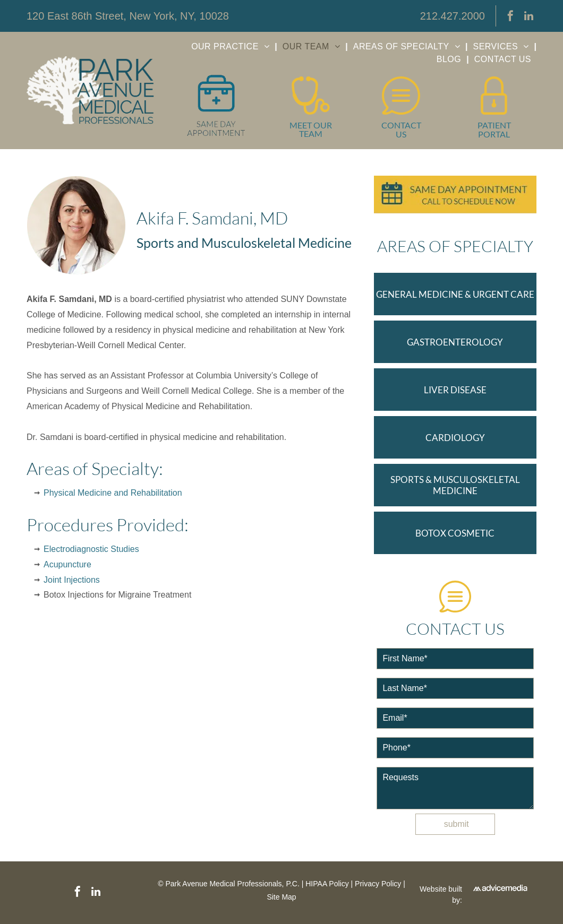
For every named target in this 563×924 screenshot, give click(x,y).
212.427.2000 (453, 16)
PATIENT (494, 125)
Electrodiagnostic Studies (91, 549)
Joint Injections (72, 580)
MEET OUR (311, 125)
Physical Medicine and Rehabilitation (113, 493)
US (401, 134)
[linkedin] (528, 17)
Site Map (281, 897)
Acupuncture (67, 564)
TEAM (311, 133)
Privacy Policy (378, 884)
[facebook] (510, 17)
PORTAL (494, 134)
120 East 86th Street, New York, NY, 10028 (128, 16)
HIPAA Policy (327, 884)
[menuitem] (232, 47)
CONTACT (401, 125)
